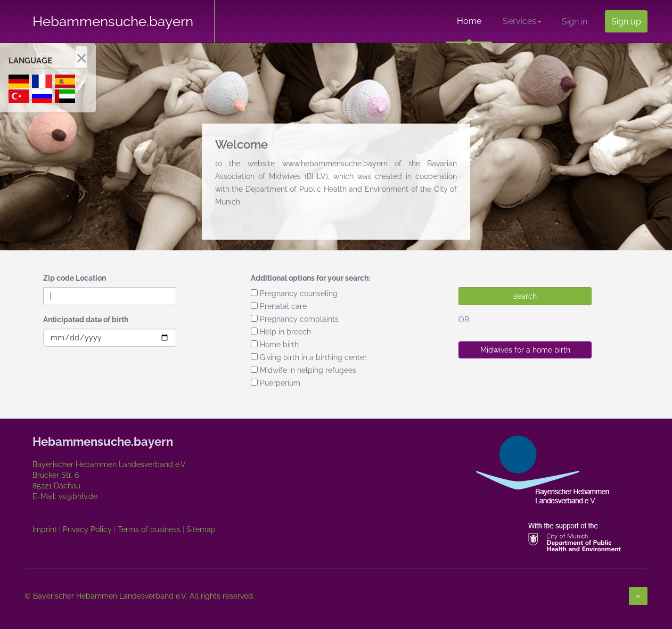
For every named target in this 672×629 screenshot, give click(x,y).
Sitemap (201, 529)
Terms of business (149, 529)
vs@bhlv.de (77, 496)
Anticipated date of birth (86, 320)
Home (469, 21)
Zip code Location (75, 278)
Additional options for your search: (310, 278)
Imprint (45, 529)
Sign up (626, 22)
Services (522, 21)
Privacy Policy (87, 529)
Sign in (575, 22)
